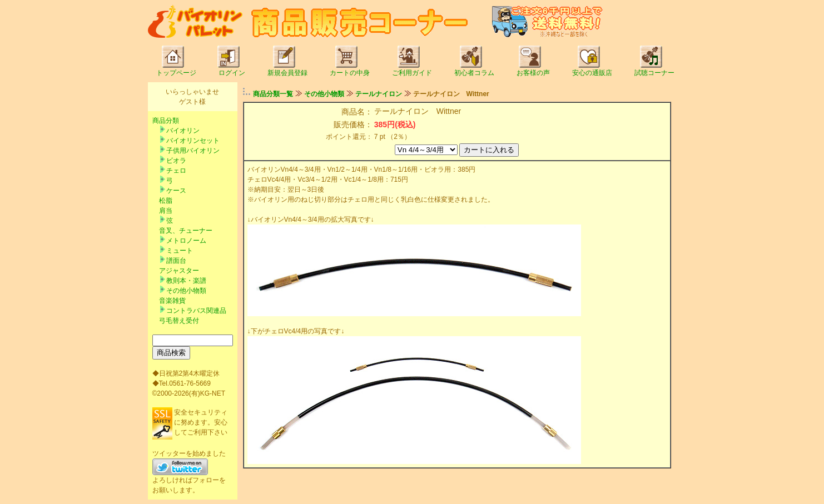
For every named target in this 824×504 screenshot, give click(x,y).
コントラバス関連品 (196, 311)
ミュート (180, 251)
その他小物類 (186, 291)
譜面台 (176, 261)
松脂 (166, 201)
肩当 (166, 211)
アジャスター (179, 271)
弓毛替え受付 (179, 321)
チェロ (176, 171)
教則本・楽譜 (186, 281)
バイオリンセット (193, 141)
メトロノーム (186, 241)
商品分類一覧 (273, 94)
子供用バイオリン (193, 151)
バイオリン (183, 131)
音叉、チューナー (186, 231)
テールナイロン (379, 94)
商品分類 (166, 121)
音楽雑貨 (172, 301)
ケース (176, 191)
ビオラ (176, 161)
